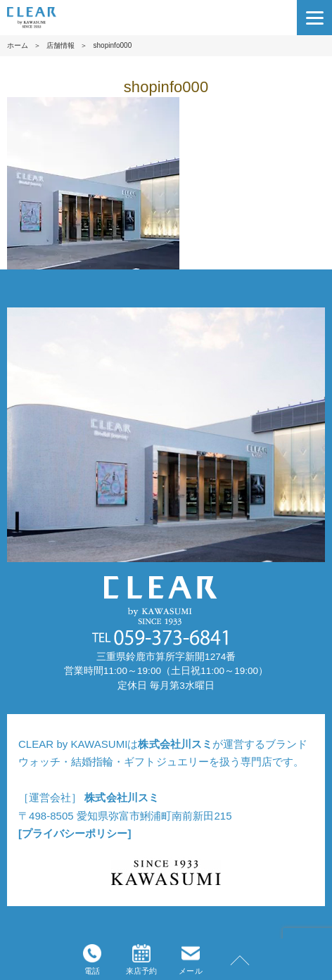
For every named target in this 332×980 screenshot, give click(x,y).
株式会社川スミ (175, 744)
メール (190, 960)
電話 (92, 960)
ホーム (18, 45)
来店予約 (141, 960)
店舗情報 (60, 45)
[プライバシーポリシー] (75, 833)
